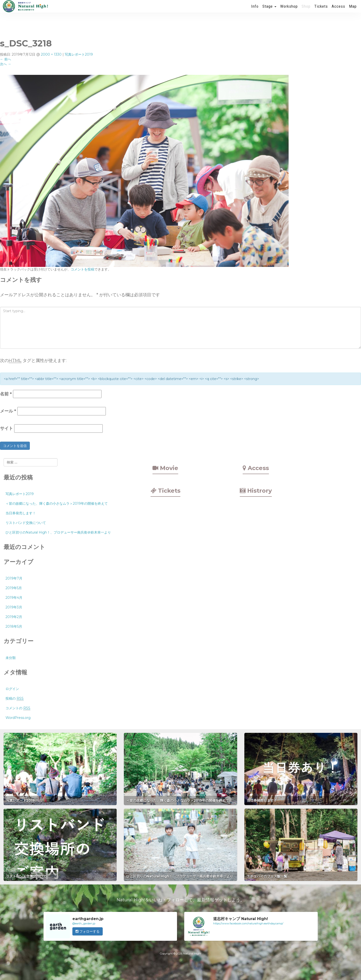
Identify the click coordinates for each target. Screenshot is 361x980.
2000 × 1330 (51, 54)
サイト (6, 428)
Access (338, 11)
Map (353, 11)
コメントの (18, 708)
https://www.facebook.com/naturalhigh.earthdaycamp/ (248, 923)
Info (255, 11)
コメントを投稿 (82, 269)
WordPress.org (18, 718)
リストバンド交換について (26, 523)
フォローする (88, 931)
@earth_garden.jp (84, 923)
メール (8, 411)
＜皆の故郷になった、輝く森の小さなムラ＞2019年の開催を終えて (57, 503)
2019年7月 (14, 578)
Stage (269, 11)
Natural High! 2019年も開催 (25, 11)
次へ (6, 64)
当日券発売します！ (21, 513)
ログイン (12, 689)
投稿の (15, 699)
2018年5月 (14, 626)
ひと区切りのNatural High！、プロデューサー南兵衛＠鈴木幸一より (58, 532)
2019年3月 (14, 607)
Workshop (289, 11)
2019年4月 (14, 598)
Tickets (321, 11)
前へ (6, 59)
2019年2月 (14, 617)
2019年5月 (14, 588)
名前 (6, 394)
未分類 (11, 658)
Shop (306, 11)
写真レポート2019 (79, 54)
